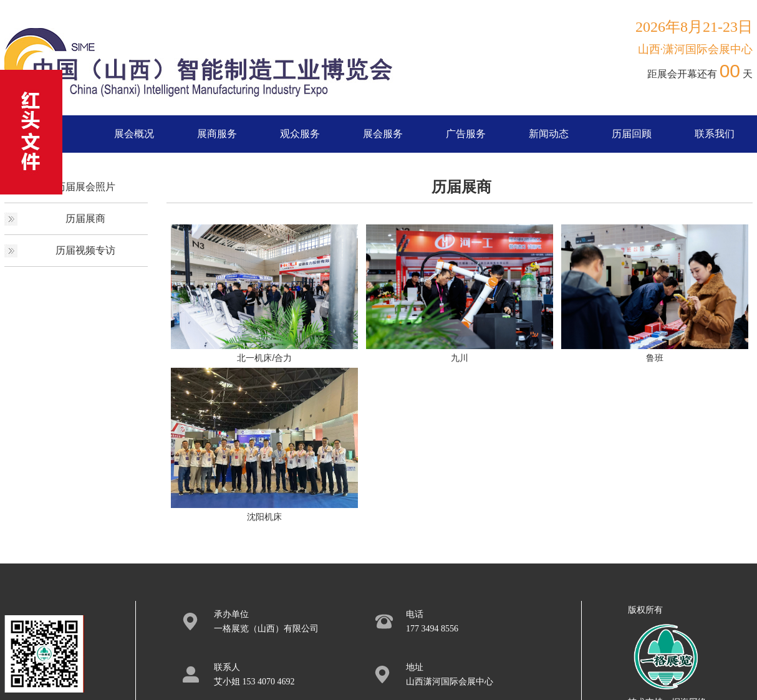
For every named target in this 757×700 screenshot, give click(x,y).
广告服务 (466, 134)
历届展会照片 (85, 187)
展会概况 (134, 134)
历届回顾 (632, 134)
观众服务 (300, 134)
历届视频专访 (85, 250)
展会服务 (383, 134)
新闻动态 (549, 134)
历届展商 (85, 218)
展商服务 (217, 134)
